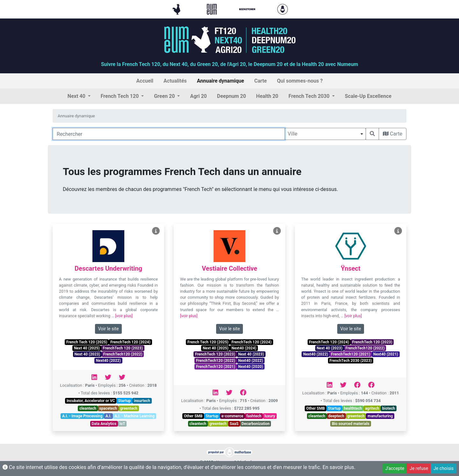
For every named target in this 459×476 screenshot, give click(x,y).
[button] (79, 96)
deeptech (336, 416)
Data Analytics (104, 424)
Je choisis (444, 468)
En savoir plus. (339, 467)
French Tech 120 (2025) (87, 342)
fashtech (254, 416)
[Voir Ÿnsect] (398, 231)
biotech (389, 408)
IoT (122, 424)
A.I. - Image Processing (82, 416)
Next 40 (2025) (87, 348)
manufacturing (380, 416)
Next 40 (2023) (87, 354)
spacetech (108, 408)
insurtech (142, 401)
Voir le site (108, 329)
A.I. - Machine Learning (135, 416)
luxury (270, 416)
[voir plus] (124, 316)
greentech (129, 408)
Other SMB (193, 416)
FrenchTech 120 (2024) (130, 342)
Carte (393, 134)
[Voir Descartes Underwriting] (156, 231)
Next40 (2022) (108, 361)
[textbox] (325, 134)
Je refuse (419, 468)
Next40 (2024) (244, 348)
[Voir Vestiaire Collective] (277, 231)
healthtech (353, 408)
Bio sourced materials (351, 424)
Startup (124, 401)
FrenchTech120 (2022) (123, 354)
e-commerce (233, 416)
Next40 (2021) (386, 354)
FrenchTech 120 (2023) (123, 348)
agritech (372, 408)
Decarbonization (256, 424)
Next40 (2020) (251, 367)
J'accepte (395, 468)
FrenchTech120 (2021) (216, 367)
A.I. (109, 416)
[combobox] (325, 134)
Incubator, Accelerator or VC (91, 401)
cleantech (88, 408)
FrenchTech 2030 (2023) (351, 361)
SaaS (234, 424)
